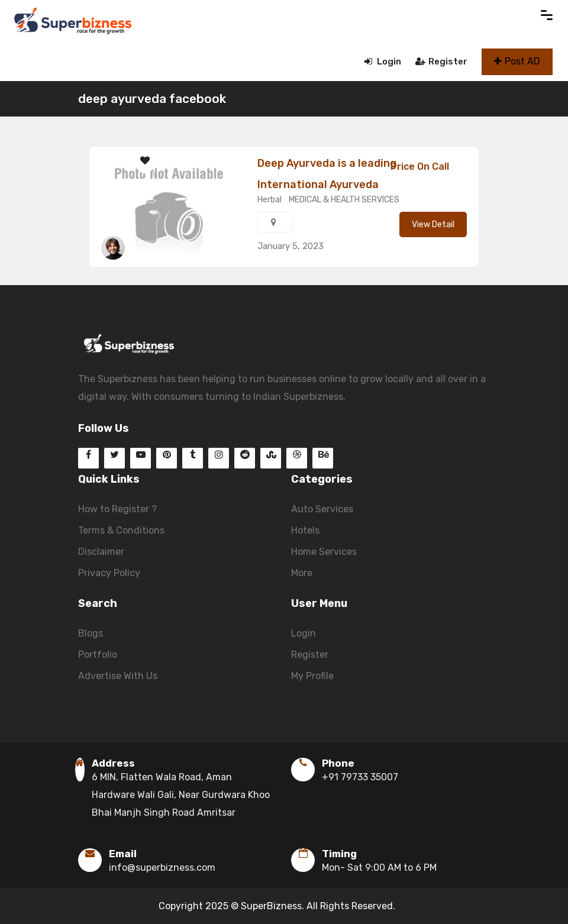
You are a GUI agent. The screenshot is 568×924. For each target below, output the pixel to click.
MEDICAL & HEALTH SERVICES (344, 200)
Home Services (324, 552)
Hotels (305, 530)
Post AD (517, 61)
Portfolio (98, 655)
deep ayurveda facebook (152, 98)
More (302, 573)
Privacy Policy (109, 573)
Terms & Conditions (121, 530)
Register (441, 62)
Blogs (91, 633)
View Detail (433, 224)
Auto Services (322, 509)
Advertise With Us (118, 676)
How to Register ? (117, 509)
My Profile (312, 676)
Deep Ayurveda (156, 248)
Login (383, 62)
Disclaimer (101, 552)
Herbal (270, 200)
